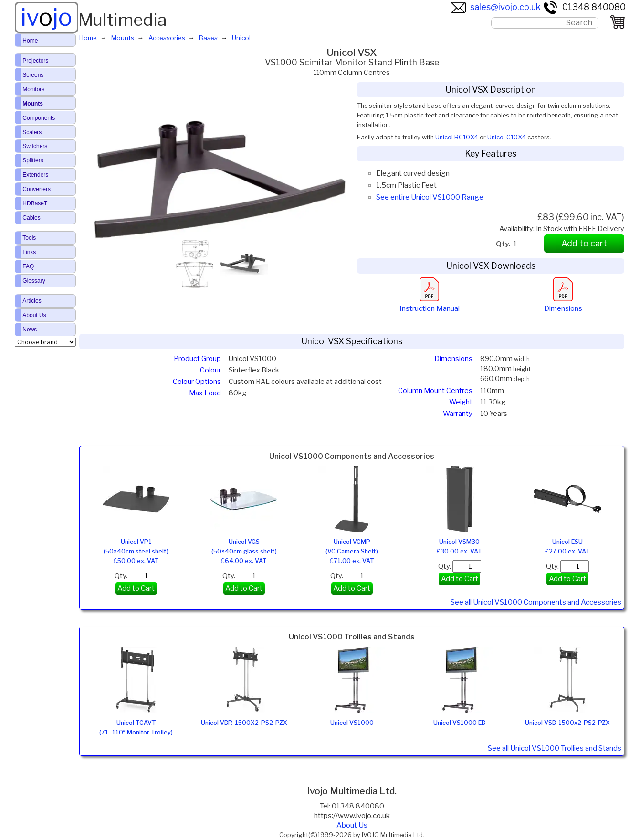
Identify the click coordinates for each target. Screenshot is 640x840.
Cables (31, 218)
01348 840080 (584, 7)
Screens (33, 75)
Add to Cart (136, 588)
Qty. (136, 576)
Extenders (35, 175)
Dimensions (563, 304)
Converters (37, 189)
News (30, 330)
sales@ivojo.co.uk (496, 7)
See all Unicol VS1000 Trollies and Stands (555, 748)
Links (29, 252)
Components (39, 118)
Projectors (35, 61)
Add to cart (584, 243)
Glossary (34, 281)
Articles (32, 301)
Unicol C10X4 (507, 137)
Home (30, 41)
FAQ (28, 266)
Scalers (32, 132)
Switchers (35, 146)
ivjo (46, 17)
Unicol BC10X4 (457, 137)
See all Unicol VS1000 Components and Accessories (536, 602)
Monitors (33, 89)
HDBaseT (35, 203)
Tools (29, 238)
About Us (352, 825)
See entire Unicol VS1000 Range (430, 197)
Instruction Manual (430, 304)
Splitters (33, 160)
